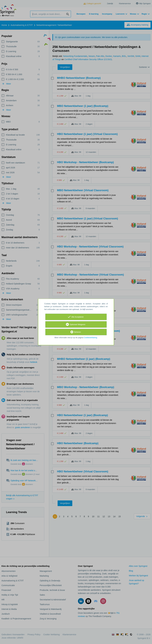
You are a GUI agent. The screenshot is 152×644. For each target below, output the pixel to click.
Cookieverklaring (90, 338)
